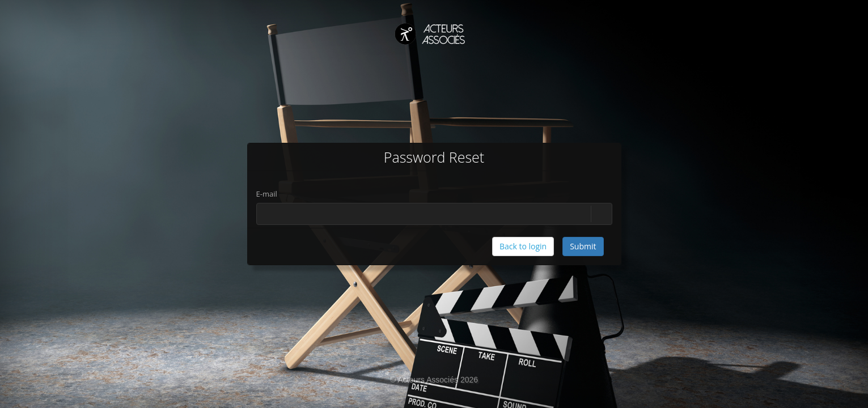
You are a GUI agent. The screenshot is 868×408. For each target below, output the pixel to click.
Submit (583, 246)
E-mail (267, 194)
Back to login (523, 246)
